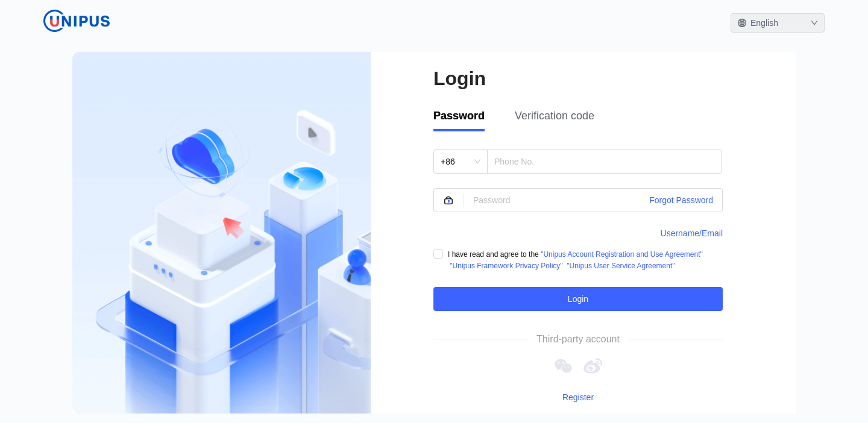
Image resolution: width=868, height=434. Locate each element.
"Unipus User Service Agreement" (621, 266)
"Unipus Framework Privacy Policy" (506, 266)
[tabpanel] (578, 230)
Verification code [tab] (555, 116)
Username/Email (692, 233)
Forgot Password (681, 200)
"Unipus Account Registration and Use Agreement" (622, 254)
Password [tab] (459, 116)
